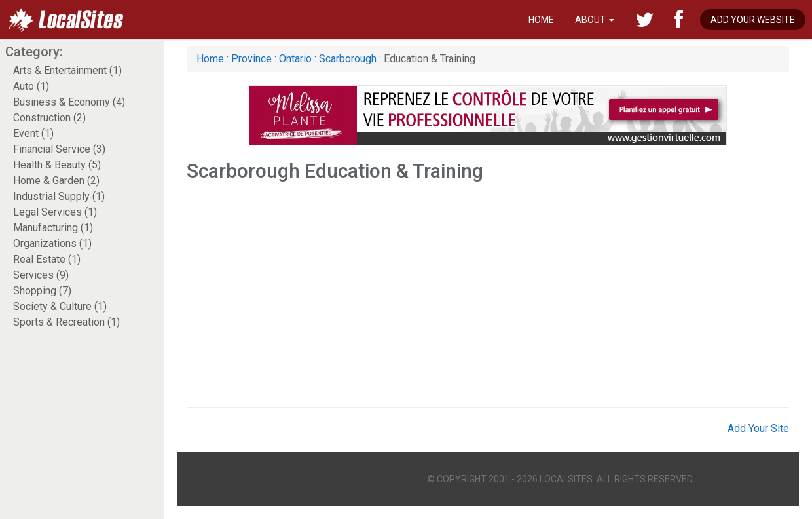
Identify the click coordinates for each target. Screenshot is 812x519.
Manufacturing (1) (53, 228)
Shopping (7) (42, 291)
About (595, 20)
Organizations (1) (52, 243)
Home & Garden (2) (56, 181)
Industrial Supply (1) (59, 196)
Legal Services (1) (55, 212)
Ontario (295, 59)
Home (541, 20)
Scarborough (348, 59)
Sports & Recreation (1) (66, 322)
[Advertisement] (417, 302)
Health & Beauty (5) (57, 165)
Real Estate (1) (47, 259)
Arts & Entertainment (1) (67, 70)
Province (251, 59)
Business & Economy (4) (69, 102)
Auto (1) (31, 86)
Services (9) (41, 275)
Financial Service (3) (59, 149)
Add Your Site (758, 428)
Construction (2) (49, 118)
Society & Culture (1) (60, 306)
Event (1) (33, 133)
